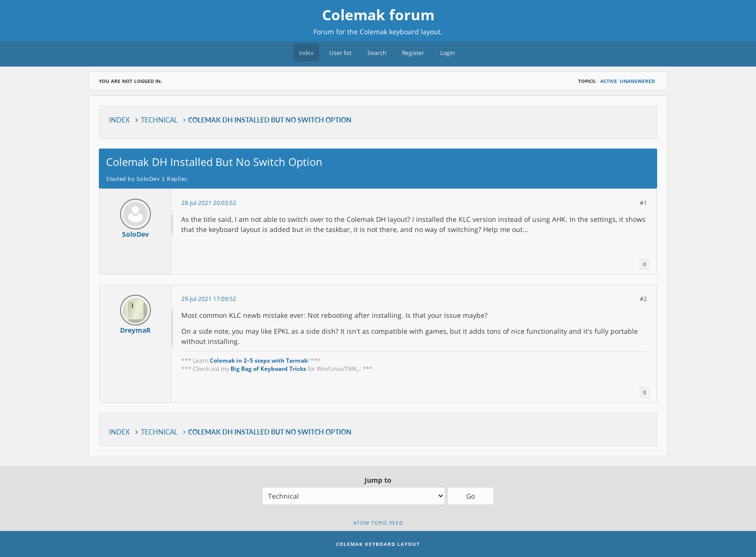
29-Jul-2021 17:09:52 (209, 299)
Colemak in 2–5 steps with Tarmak (259, 360)
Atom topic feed (378, 523)
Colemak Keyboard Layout (378, 544)
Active (609, 81)
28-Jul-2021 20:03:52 (209, 203)
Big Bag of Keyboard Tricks (268, 369)
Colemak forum (378, 15)
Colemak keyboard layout (400, 32)
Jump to (378, 480)
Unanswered (637, 81)
